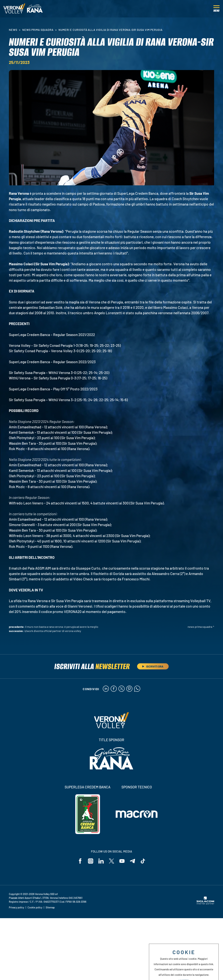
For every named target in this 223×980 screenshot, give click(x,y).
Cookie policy (35, 907)
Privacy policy (17, 907)
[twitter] (122, 689)
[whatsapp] (137, 689)
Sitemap (50, 907)
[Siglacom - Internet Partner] (205, 904)
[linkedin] (106, 689)
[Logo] (14, 9)
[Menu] (216, 9)
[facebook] (114, 689)
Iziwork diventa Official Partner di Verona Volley (53, 631)
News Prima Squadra (38, 30)
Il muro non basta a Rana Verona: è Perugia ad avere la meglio (62, 627)
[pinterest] (129, 689)
